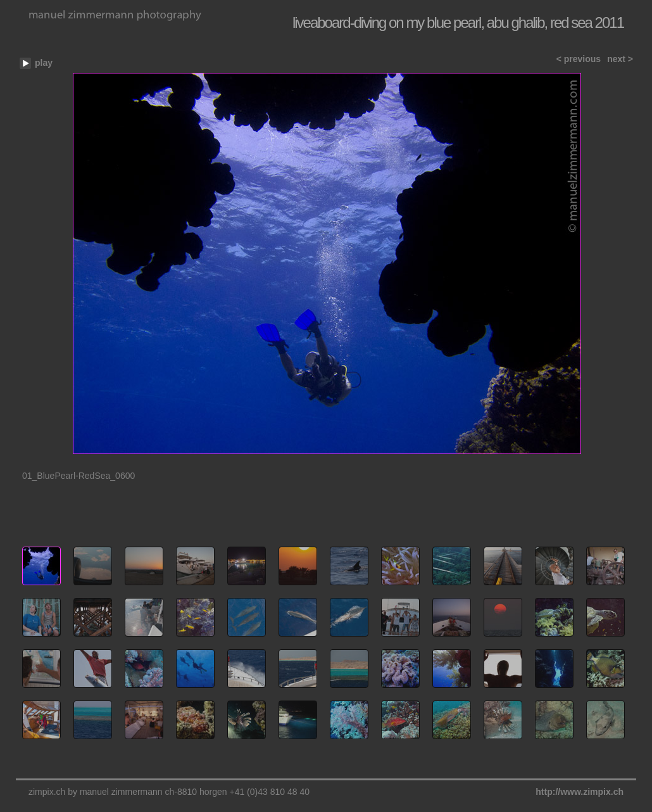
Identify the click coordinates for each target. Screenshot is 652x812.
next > (620, 59)
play (44, 63)
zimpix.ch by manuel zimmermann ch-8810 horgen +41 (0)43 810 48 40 (169, 792)
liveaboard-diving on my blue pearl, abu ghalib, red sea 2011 (458, 22)
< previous (579, 59)
